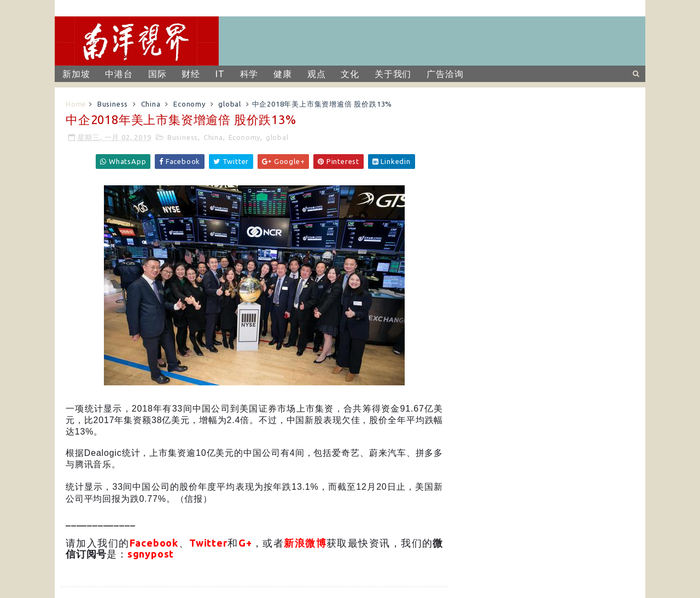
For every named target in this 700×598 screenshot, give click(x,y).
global (230, 104)
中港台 (119, 74)
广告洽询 (445, 74)
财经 (191, 74)
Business (113, 104)
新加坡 (76, 74)
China (151, 104)
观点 (317, 74)
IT (220, 74)
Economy (189, 104)
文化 (350, 74)
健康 (283, 74)
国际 (157, 74)
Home (76, 104)
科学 (249, 74)
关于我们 (393, 74)
